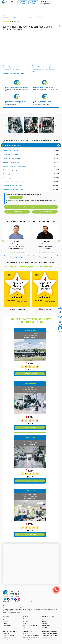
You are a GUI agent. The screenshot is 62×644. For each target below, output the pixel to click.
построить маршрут (31, 374)
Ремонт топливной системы (12, 158)
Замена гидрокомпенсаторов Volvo (43, 66)
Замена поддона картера (11, 150)
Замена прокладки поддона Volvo (13, 74)
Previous (6, 125)
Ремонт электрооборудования (31, 637)
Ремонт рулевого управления (50, 632)
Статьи (44, 622)
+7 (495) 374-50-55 (30, 498)
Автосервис (6, 620)
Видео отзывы (46, 625)
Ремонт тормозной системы (49, 633)
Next (56, 125)
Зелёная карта (46, 618)
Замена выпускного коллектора (13, 190)
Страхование (26, 620)
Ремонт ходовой (27, 639)
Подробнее (16, 197)
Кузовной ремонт (27, 632)
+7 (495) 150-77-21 (30, 391)
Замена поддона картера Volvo (13, 66)
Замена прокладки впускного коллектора (16, 182)
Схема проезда (7, 625)
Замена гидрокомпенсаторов (12, 174)
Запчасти (6, 622)
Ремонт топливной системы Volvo (42, 68)
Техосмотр (45, 627)
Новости (44, 620)
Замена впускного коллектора (12, 186)
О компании (6, 616)
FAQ (24, 627)
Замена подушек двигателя (12, 178)
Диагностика (7, 633)
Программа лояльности (29, 618)
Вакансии (25, 622)
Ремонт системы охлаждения (12, 154)
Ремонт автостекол (47, 637)
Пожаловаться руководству (30, 625)
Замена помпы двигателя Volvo (13, 70)
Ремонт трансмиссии (9, 635)
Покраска (25, 633)
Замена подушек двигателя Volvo (13, 68)
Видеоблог (45, 624)
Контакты (25, 616)
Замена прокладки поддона (12, 170)
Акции (5, 618)
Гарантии (6, 624)
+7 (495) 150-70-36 (30, 337)
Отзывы (25, 624)
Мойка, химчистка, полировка (31, 635)
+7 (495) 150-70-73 (30, 445)
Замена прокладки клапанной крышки (15, 166)
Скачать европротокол (48, 616)
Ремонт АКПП (7, 637)
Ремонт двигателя (8, 639)
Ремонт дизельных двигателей (50, 635)
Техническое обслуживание (10, 632)
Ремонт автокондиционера (49, 639)
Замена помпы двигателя (11, 162)
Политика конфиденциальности (13, 606)
